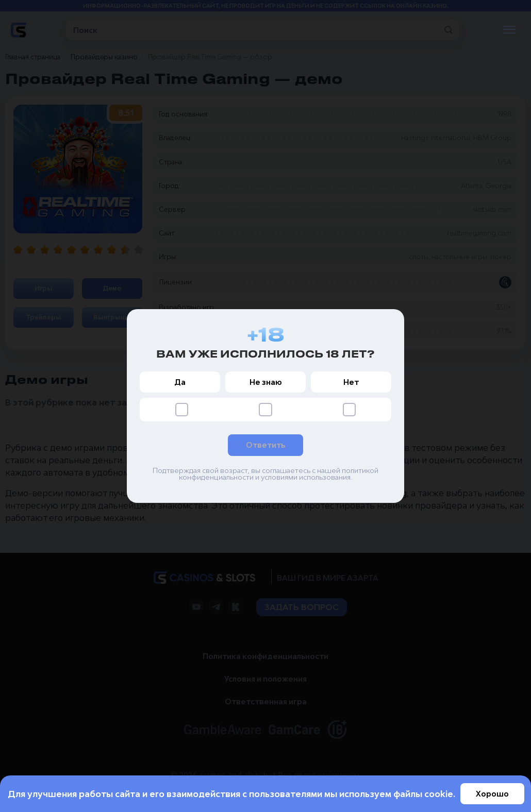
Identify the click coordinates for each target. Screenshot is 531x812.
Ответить (265, 445)
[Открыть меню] (510, 30)
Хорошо (492, 794)
